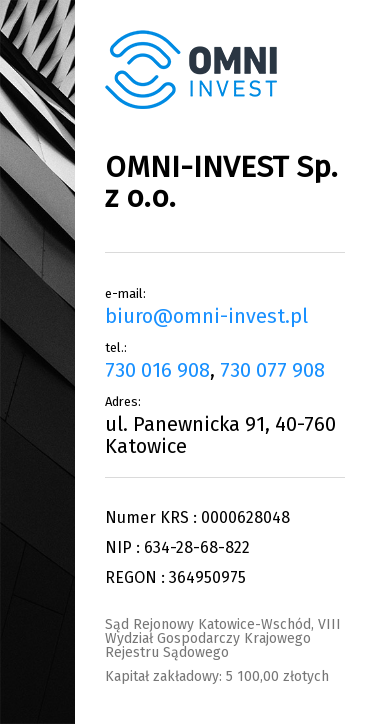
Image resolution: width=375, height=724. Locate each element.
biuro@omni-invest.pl (206, 316)
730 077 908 (272, 370)
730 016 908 (157, 370)
